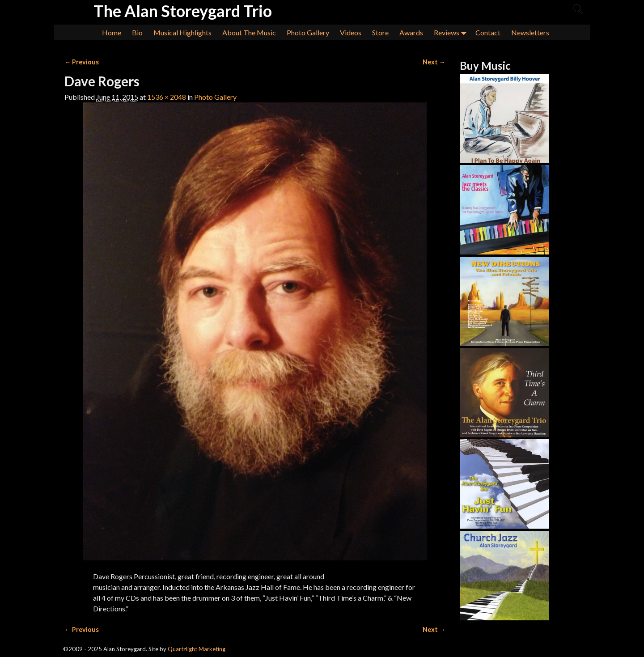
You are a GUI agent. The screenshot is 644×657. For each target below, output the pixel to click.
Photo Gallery (308, 32)
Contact (488, 32)
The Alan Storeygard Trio (183, 11)
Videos (351, 32)
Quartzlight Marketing (197, 649)
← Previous (82, 62)
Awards (411, 32)
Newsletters (530, 32)
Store (380, 32)
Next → (434, 62)
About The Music (249, 32)
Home (112, 32)
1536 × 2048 (167, 97)
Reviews (452, 32)
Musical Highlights (182, 32)
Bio (137, 32)
